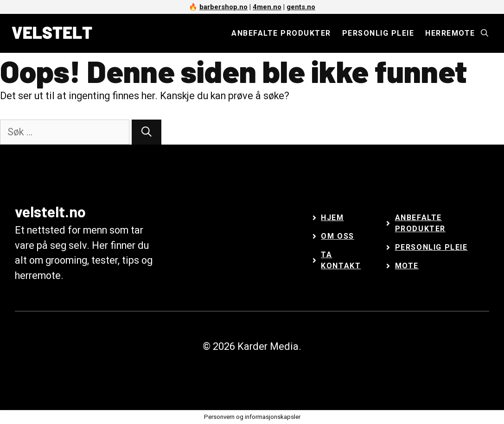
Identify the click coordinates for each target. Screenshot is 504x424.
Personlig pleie (378, 33)
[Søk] (147, 132)
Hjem (332, 218)
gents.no (301, 7)
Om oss (338, 236)
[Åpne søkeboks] (485, 33)
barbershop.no (223, 7)
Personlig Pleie (431, 247)
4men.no (267, 7)
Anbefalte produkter (281, 33)
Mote (407, 266)
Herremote (450, 33)
